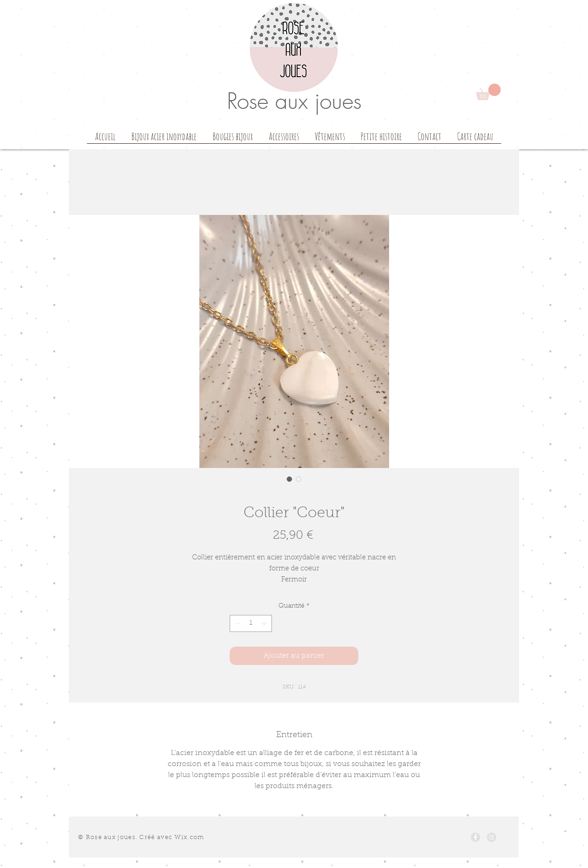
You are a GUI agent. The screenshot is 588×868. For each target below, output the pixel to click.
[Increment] (265, 623)
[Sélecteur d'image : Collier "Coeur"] (289, 479)
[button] (488, 92)
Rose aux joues (294, 101)
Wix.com (189, 837)
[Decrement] (237, 623)
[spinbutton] (251, 623)
